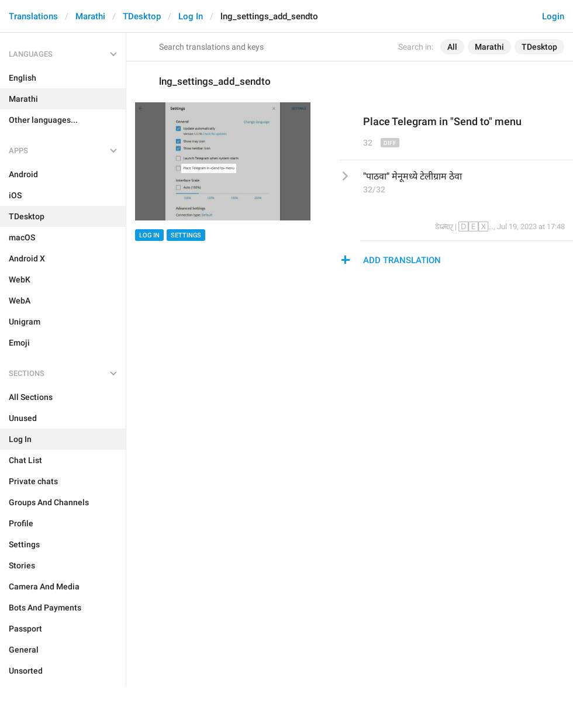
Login (553, 16)
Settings (186, 235)
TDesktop (142, 16)
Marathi (90, 16)
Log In (191, 16)
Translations (33, 16)
